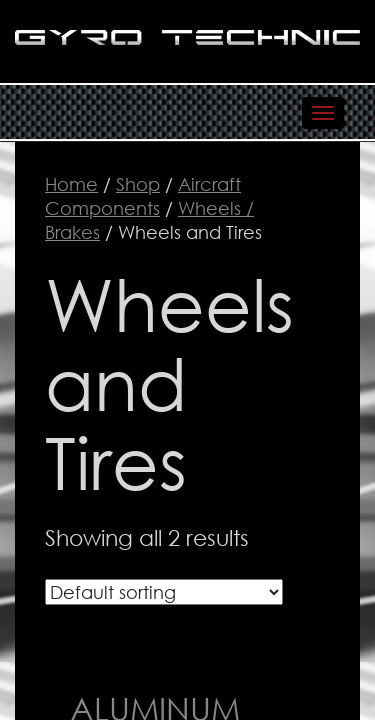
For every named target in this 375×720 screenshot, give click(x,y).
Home (71, 184)
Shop (138, 184)
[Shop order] (164, 592)
